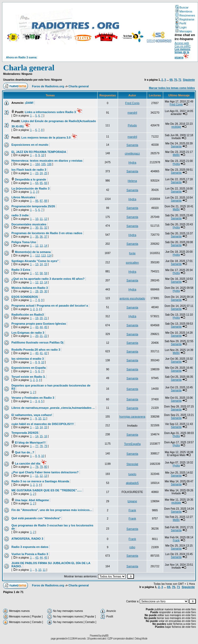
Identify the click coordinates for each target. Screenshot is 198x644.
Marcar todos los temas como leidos (172, 88)
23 (37, 173)
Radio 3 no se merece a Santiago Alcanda (40, 481)
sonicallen (132, 263)
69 (171, 80)
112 (38, 256)
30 (37, 228)
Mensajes (184, 31)
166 (49, 164)
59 (46, 273)
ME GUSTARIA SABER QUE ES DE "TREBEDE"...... (47, 490)
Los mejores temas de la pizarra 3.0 (46, 138)
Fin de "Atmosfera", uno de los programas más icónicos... (52, 510)
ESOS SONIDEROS (25, 297)
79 (46, 446)
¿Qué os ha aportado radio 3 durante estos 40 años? (48, 279)
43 (37, 327)
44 (41, 327)
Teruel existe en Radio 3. (28, 377)
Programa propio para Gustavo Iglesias (39, 324)
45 (46, 327)
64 (37, 183)
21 (46, 318)
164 (38, 164)
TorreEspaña (132, 444)
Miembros (184, 11)
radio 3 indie (20, 215)
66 (46, 183)
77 (37, 446)
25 (46, 173)
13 (41, 246)
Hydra (132, 162)
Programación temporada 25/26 (33, 206)
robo (132, 547)
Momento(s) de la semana (33, 252)
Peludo (132, 125)
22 (46, 336)
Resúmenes (185, 15)
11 (41, 219)
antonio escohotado (132, 298)
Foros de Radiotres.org (48, 86)
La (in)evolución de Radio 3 (30, 188)
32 (46, 228)
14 (46, 246)
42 (46, 353)
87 (41, 201)
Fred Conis (132, 103)
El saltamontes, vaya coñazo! (32, 415)
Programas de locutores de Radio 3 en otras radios (47, 233)
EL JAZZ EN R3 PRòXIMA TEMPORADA (39, 152)
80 (46, 467)
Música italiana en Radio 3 (30, 288)
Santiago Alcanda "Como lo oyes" (35, 261)
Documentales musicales (29, 224)
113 (43, 256)
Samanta (132, 145)
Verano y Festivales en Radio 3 (33, 398)
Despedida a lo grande (30, 179)
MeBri (176, 155)
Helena (132, 181)
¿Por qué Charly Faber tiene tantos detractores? (45, 472)
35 (37, 237)
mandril (132, 113)
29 (41, 291)
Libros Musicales (23, 197)
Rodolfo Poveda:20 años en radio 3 (36, 350)
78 (41, 446)
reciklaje (176, 127)
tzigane (132, 501)
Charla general (29, 68)
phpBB (105, 636)
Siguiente (189, 80)
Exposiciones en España (29, 368)
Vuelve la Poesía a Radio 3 (30, 554)
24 (41, 173)
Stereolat (132, 464)
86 (37, 201)
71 (180, 80)
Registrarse (185, 19)
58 (41, 273)
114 (49, 256)
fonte (132, 253)
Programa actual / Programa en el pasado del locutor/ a (50, 306)
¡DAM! (29, 103)
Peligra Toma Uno (24, 242)
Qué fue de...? (25, 452)
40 (37, 353)
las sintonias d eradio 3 (28, 359)
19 (37, 318)
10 (43, 155)
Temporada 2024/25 (25, 433)
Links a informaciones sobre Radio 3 (50, 112)
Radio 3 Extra (21, 270)
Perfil (181, 23)
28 (37, 291)
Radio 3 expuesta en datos (30, 547)
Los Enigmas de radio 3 (28, 333)
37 (46, 237)
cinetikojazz (132, 153)
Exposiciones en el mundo (30, 145)
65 (41, 183)
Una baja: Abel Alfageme (32, 500)
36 (41, 237)
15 (46, 264)
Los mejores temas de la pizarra (182, 53)
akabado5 (132, 483)
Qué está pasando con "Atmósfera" (36, 518)
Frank (132, 510)
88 (46, 201)
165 (43, 164)
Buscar (182, 7)
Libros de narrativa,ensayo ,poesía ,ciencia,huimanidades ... (53, 408)
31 (41, 228)
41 (41, 353)
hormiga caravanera (132, 417)
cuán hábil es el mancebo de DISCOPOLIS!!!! (43, 424)
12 (46, 219)
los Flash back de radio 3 (29, 170)
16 (46, 436)
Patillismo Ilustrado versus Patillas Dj (37, 342)
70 (176, 80)
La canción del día (28, 463)
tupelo (132, 474)
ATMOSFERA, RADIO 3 (27, 539)
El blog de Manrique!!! (30, 443)
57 (37, 273)
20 (41, 318)
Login (181, 27)
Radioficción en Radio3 (28, 315)
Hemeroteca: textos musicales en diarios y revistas (47, 161)
